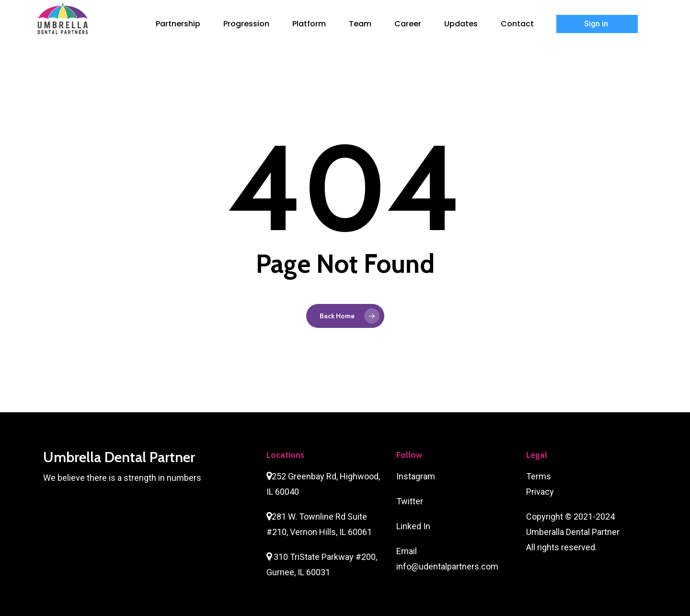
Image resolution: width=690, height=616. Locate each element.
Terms (539, 476)
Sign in (597, 24)
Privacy (540, 492)
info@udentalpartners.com (447, 566)
